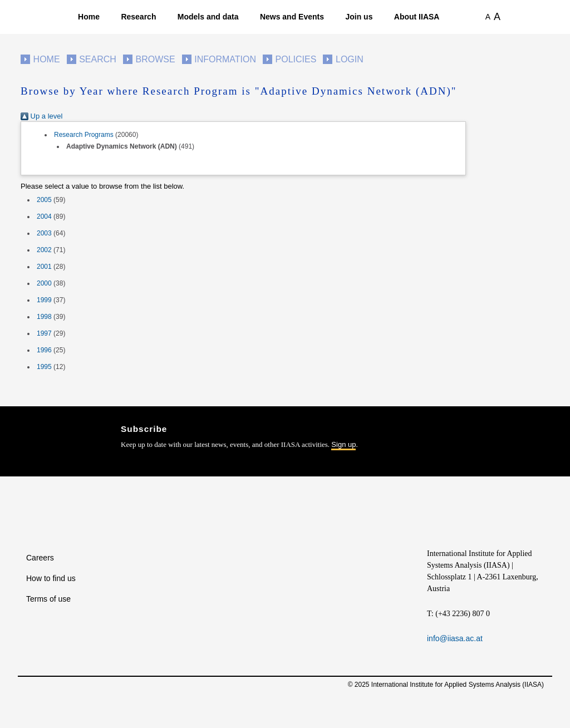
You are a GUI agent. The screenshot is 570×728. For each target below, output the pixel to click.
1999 (44, 300)
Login (350, 59)
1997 (44, 333)
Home (89, 17)
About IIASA (417, 17)
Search (98, 59)
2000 (44, 283)
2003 (44, 233)
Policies (296, 59)
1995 (44, 367)
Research (138, 17)
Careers (40, 558)
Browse (155, 59)
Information (225, 59)
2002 (44, 250)
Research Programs (84, 135)
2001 (44, 267)
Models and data (208, 17)
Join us (359, 17)
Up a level (41, 116)
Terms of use (48, 599)
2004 (44, 217)
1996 (44, 350)
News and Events (292, 17)
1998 (44, 317)
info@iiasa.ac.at (455, 638)
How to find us (51, 578)
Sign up (343, 444)
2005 (44, 200)
